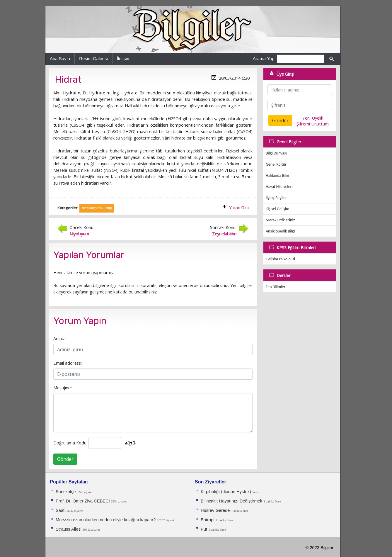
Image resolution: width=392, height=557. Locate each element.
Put (204, 529)
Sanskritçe (66, 492)
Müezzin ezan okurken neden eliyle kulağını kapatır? (106, 520)
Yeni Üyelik (313, 118)
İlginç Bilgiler (276, 198)
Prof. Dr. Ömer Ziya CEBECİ (83, 501)
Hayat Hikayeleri (279, 187)
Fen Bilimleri (276, 287)
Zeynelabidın (224, 234)
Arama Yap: (264, 58)
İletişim (124, 58)
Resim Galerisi (93, 58)
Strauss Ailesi (69, 529)
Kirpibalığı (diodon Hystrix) (226, 492)
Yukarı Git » (239, 208)
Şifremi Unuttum (313, 124)
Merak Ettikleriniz (280, 220)
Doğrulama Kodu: (70, 443)
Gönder (65, 459)
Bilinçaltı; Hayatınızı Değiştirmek (231, 501)
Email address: (68, 363)
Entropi (208, 520)
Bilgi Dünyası (276, 153)
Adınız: (59, 338)
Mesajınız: (63, 388)
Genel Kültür (276, 164)
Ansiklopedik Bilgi (280, 231)
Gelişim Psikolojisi (280, 259)
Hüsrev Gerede (215, 510)
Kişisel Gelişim (277, 209)
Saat (61, 510)
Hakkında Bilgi (277, 175)
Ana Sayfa (60, 58)
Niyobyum (79, 234)
